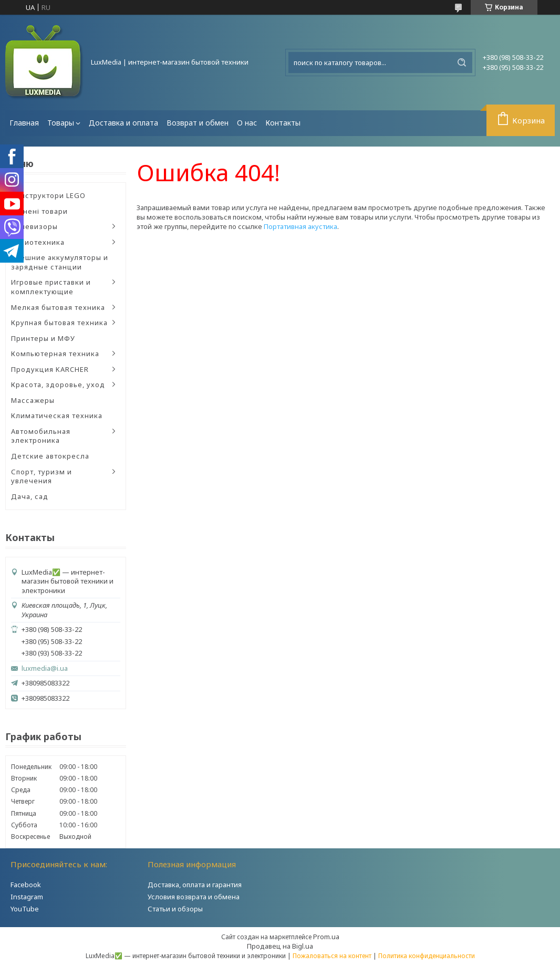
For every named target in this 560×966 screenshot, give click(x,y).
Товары (61, 123)
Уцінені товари (39, 211)
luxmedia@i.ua (45, 668)
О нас (247, 123)
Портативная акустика (300, 226)
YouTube (25, 909)
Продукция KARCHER (50, 369)
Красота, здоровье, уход (58, 385)
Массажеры (33, 400)
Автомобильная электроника (41, 436)
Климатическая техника (57, 416)
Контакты (283, 123)
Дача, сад (30, 496)
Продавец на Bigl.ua (280, 946)
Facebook (26, 885)
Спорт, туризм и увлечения (42, 476)
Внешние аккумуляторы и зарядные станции (60, 262)
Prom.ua (326, 937)
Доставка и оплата (123, 123)
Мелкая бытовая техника (58, 307)
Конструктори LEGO (48, 195)
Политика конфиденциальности (427, 956)
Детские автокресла (50, 456)
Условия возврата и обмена (194, 897)
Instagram (27, 897)
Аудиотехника (38, 242)
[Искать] (462, 63)
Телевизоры (34, 226)
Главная (24, 123)
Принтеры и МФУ (43, 338)
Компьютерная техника (55, 354)
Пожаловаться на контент (332, 956)
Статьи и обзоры (175, 909)
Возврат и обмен (198, 123)
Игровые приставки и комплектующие (51, 287)
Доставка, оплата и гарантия (195, 885)
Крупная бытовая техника (59, 323)
